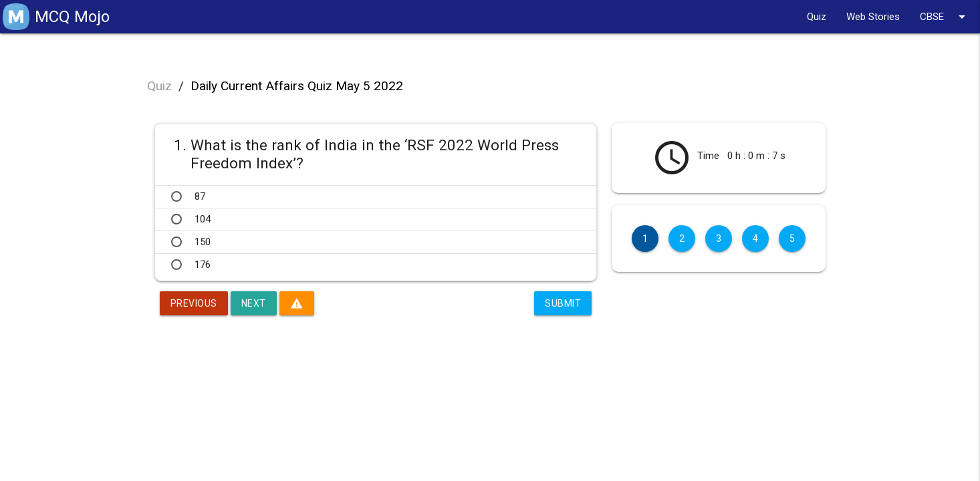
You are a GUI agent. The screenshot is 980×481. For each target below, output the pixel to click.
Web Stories (873, 17)
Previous (194, 303)
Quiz (817, 17)
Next (254, 303)
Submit (563, 303)
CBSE (945, 17)
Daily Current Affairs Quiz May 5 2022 (297, 86)
